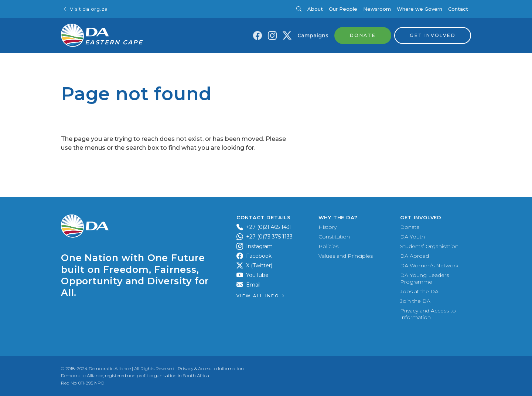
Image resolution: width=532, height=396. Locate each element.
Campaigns (313, 35)
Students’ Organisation (429, 246)
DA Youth (412, 237)
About (315, 9)
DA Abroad (415, 256)
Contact (458, 9)
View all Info (261, 296)
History (328, 227)
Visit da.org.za (85, 9)
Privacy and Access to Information (428, 314)
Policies (328, 246)
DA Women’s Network (429, 265)
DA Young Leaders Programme (424, 278)
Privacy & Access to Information (211, 368)
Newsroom (377, 9)
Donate (410, 227)
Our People (343, 9)
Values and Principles (346, 256)
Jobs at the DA (419, 291)
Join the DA (415, 301)
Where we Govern (420, 9)
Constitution (334, 237)
